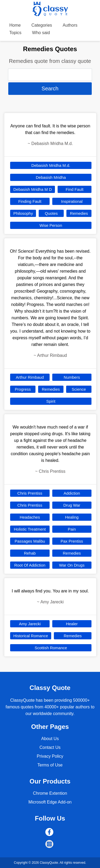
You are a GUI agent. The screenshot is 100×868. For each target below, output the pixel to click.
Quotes (51, 213)
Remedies (79, 213)
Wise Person (51, 225)
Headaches (30, 517)
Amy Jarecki (30, 624)
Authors (70, 25)
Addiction (72, 493)
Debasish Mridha (51, 177)
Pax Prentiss (72, 541)
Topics (15, 33)
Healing (72, 517)
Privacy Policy (50, 756)
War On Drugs (72, 565)
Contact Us (50, 747)
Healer (72, 624)
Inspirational (72, 201)
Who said (41, 33)
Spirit (51, 401)
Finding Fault (30, 201)
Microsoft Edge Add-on (50, 802)
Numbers (72, 377)
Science (79, 389)
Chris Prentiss (30, 493)
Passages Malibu (30, 541)
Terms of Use (50, 765)
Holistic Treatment (30, 529)
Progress (23, 389)
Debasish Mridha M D (33, 189)
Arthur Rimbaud (30, 377)
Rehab (30, 553)
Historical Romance (31, 636)
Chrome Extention (50, 793)
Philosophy (23, 213)
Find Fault (75, 189)
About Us (50, 739)
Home (15, 25)
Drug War (72, 505)
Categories (42, 25)
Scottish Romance (51, 648)
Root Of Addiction (30, 565)
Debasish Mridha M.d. (51, 165)
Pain (72, 529)
